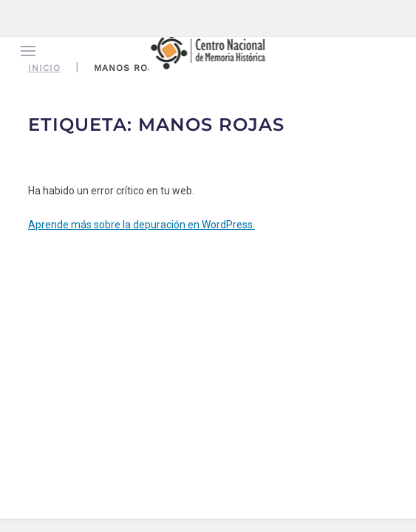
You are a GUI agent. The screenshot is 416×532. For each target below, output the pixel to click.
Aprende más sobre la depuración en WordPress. (141, 225)
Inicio (44, 68)
